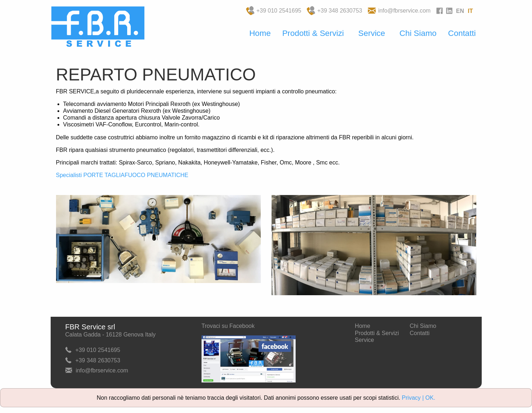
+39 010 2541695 (279, 11)
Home (260, 33)
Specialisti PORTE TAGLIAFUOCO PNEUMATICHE (122, 175)
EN (460, 11)
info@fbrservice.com (404, 11)
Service (372, 33)
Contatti (462, 33)
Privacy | (414, 398)
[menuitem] (260, 34)
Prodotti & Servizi (313, 33)
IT (470, 11)
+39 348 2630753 (340, 11)
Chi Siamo (418, 33)
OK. (430, 398)
